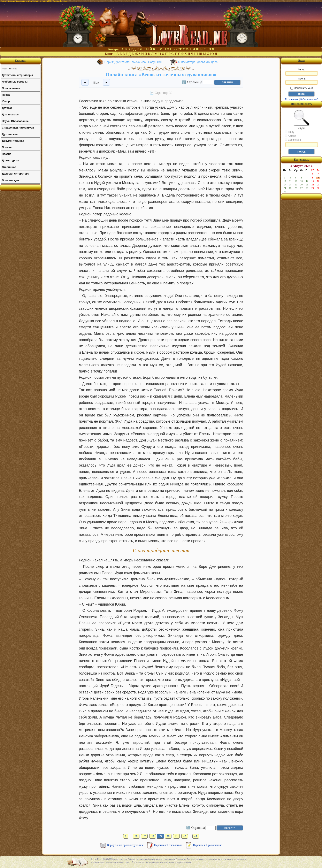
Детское (7, 108)
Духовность (10, 134)
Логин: (301, 72)
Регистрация (292, 99)
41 (176, 836)
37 (144, 836)
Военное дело (11, 180)
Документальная (13, 141)
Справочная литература (18, 128)
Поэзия (7, 154)
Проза (6, 95)
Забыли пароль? (309, 99)
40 (168, 836)
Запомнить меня (302, 88)
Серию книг (293, 140)
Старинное (9, 167)
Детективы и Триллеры (17, 75)
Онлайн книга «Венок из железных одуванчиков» (161, 75)
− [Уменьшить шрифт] (85, 82)
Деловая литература (16, 174)
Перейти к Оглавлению (169, 845)
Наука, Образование (15, 121)
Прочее (7, 147)
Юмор (6, 101)
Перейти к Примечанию (208, 845)
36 (136, 836)
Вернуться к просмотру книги (126, 845)
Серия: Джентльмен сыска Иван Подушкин (133, 62)
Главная (21, 61)
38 (153, 836)
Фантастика (10, 68)
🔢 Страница (192, 82)
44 (196, 836)
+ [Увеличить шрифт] (106, 82)
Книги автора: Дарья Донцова (198, 62)
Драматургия (10, 160)
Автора (290, 136)
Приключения (11, 88)
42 (185, 836)
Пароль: (301, 81)
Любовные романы (15, 82)
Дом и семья (10, 114)
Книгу (289, 132)
